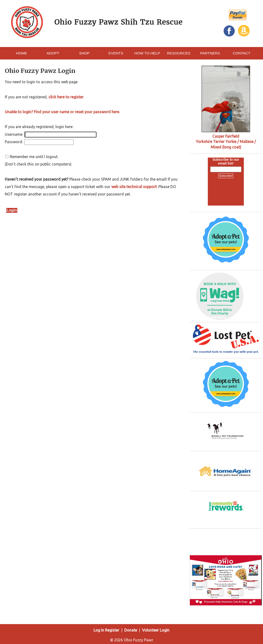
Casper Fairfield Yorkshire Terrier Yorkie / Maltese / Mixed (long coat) (226, 142)
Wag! (195, 317)
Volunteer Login (156, 630)
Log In (99, 630)
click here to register (66, 97)
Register (112, 630)
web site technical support (134, 187)
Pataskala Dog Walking (213, 317)
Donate (131, 630)
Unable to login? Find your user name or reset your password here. (62, 112)
